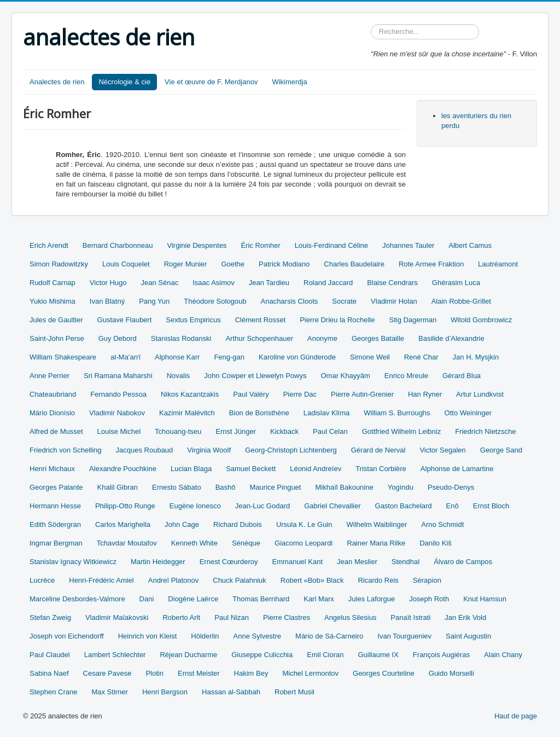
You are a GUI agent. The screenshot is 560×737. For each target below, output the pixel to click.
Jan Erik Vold (465, 617)
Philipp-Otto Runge (125, 506)
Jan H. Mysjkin (476, 357)
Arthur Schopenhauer (259, 338)
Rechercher (371, 24)
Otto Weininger (468, 413)
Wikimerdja (289, 82)
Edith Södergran (55, 524)
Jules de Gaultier (56, 320)
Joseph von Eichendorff (67, 636)
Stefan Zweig (50, 617)
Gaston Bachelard (404, 506)
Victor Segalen (442, 450)
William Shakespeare (63, 357)
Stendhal (406, 562)
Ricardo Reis (378, 580)
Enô (453, 506)
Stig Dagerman (413, 320)
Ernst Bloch (491, 506)
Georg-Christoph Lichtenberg (291, 450)
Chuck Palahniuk (240, 580)
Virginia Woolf (209, 450)
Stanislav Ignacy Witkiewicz (73, 562)
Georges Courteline (384, 673)
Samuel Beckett (251, 469)
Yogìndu (401, 487)
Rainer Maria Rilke (376, 543)
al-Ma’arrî (126, 357)
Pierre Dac (300, 394)
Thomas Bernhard (261, 599)
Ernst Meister (199, 673)
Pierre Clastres (287, 617)
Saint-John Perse (57, 338)
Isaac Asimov (214, 283)
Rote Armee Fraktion (431, 264)
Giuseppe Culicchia (262, 655)
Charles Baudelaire (354, 264)
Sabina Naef (49, 673)
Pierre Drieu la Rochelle (337, 320)
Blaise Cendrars (392, 283)
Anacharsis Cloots (290, 301)
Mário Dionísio (52, 413)
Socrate (344, 301)
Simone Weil (370, 357)
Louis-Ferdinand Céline (331, 245)
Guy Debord (118, 338)
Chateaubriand (53, 394)
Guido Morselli (451, 673)
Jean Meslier (357, 562)
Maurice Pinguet (276, 487)
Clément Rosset (260, 320)
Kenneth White (194, 543)
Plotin (154, 673)
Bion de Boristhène (259, 413)
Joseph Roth (429, 599)
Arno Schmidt (442, 524)
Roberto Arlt (181, 617)
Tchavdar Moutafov (127, 543)
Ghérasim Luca (456, 283)
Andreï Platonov (174, 580)
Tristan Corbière (381, 469)
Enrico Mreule (406, 376)
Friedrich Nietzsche (485, 431)
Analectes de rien (57, 82)
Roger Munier (186, 264)
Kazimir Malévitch (187, 413)
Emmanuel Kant (298, 562)
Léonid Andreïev (316, 469)
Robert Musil (294, 692)
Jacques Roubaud (145, 450)
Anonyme (322, 338)
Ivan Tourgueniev (404, 636)
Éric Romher (260, 245)
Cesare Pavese (107, 673)
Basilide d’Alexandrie (451, 338)
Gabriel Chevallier (332, 506)
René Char (421, 357)
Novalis (179, 376)
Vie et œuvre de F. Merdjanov (211, 82)
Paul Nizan (232, 617)
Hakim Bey (251, 673)
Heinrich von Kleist (148, 636)
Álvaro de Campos (463, 562)
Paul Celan (330, 431)
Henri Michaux (52, 469)
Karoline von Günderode (297, 357)
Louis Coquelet (126, 264)
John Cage (182, 524)
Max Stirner (109, 692)
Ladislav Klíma (327, 413)
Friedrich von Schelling (66, 450)
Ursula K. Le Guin (304, 524)
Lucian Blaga (191, 469)
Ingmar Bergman (56, 543)
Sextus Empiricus (193, 320)
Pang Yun (154, 301)
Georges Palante (56, 487)
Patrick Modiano (284, 264)
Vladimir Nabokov (117, 413)
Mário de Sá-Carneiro (329, 636)
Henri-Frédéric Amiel (101, 580)
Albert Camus (470, 245)
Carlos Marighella (123, 524)
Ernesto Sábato (177, 487)
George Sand (501, 450)
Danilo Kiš (436, 543)
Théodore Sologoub (215, 301)
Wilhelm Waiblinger (377, 524)
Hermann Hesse (55, 506)
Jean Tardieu (269, 283)
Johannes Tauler (408, 245)
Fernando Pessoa (118, 394)
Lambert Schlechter (115, 655)
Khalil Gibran (118, 487)
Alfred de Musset (56, 431)
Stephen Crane (53, 692)
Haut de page (516, 716)
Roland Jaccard (328, 283)
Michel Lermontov (310, 673)
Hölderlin (205, 636)
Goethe (233, 264)
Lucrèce (42, 580)
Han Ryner (425, 394)
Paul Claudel (50, 655)
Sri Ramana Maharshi (118, 376)
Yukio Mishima (52, 301)
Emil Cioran (325, 655)
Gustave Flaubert (125, 320)
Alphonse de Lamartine (457, 469)
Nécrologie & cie (124, 82)
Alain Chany (503, 655)
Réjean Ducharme (188, 655)
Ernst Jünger (236, 431)
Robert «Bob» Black (312, 580)
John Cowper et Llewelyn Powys (255, 376)
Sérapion (427, 580)
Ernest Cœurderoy (229, 562)
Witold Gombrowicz (481, 320)
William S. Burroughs (397, 413)
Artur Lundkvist (480, 394)
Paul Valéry (251, 394)
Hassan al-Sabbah (231, 692)
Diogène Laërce (193, 599)
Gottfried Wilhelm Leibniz (402, 431)
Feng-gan (229, 357)
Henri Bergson (165, 692)
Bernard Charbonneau (118, 245)
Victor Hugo (108, 283)
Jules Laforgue (372, 599)
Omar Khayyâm (345, 376)
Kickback (284, 431)
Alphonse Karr (177, 357)
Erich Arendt (49, 245)
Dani (147, 599)
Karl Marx (319, 599)
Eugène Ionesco (195, 506)
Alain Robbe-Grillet (461, 301)
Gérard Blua (462, 376)
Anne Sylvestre (257, 636)
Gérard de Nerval (378, 450)
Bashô (226, 487)
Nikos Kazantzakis (190, 394)
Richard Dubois (238, 524)
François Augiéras (441, 655)
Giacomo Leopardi (304, 543)
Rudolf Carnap (52, 283)
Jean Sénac (160, 283)
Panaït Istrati (410, 617)
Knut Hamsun (485, 599)
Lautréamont (498, 264)
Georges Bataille (378, 338)
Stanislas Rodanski (181, 338)
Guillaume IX (378, 655)
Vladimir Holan (394, 301)
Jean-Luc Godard (262, 506)
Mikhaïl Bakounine (344, 487)
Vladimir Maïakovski (117, 617)
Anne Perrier (49, 376)
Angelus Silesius (350, 617)
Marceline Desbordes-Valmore (77, 599)
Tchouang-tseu (178, 431)
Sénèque (246, 543)
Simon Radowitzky (59, 264)
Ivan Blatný (107, 301)
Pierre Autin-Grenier (362, 394)
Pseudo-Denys (451, 487)
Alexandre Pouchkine (123, 469)
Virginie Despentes (197, 245)
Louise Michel (119, 431)
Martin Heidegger (158, 562)
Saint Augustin (468, 636)
